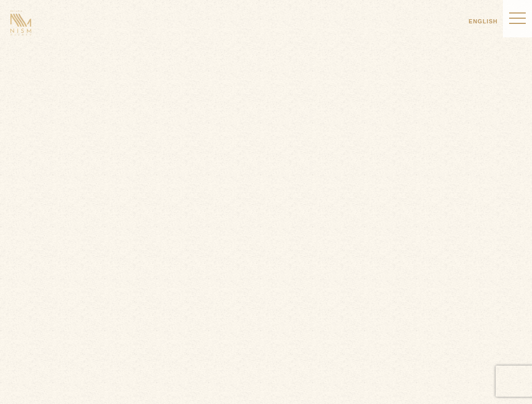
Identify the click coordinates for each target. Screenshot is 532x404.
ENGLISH (483, 21)
